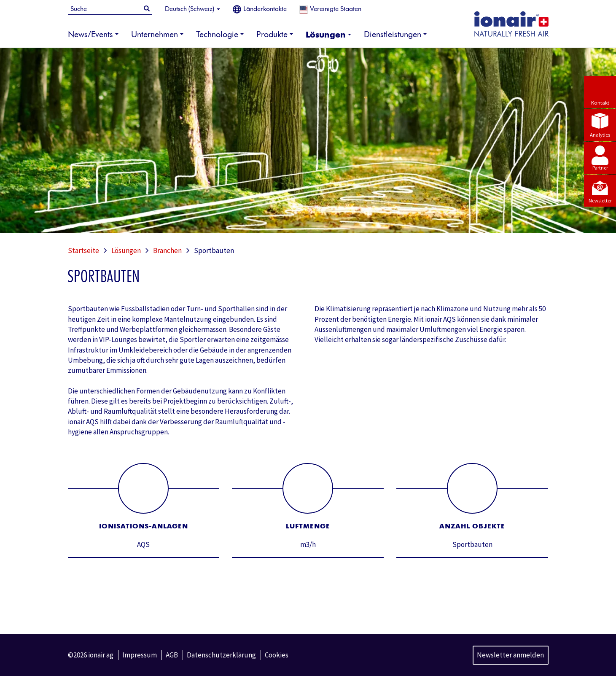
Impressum (140, 655)
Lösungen (126, 250)
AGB (172, 655)
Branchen (167, 250)
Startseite (83, 250)
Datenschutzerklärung (221, 655)
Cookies (277, 655)
